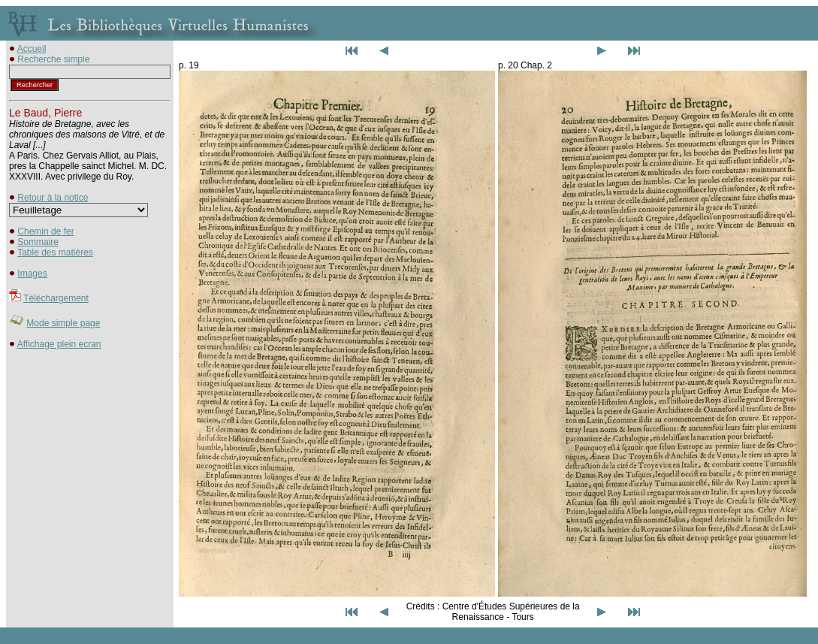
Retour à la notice (53, 198)
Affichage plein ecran (59, 344)
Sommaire (38, 242)
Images (32, 274)
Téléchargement (56, 298)
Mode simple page (63, 323)
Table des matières (55, 252)
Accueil (32, 49)
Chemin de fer (45, 231)
